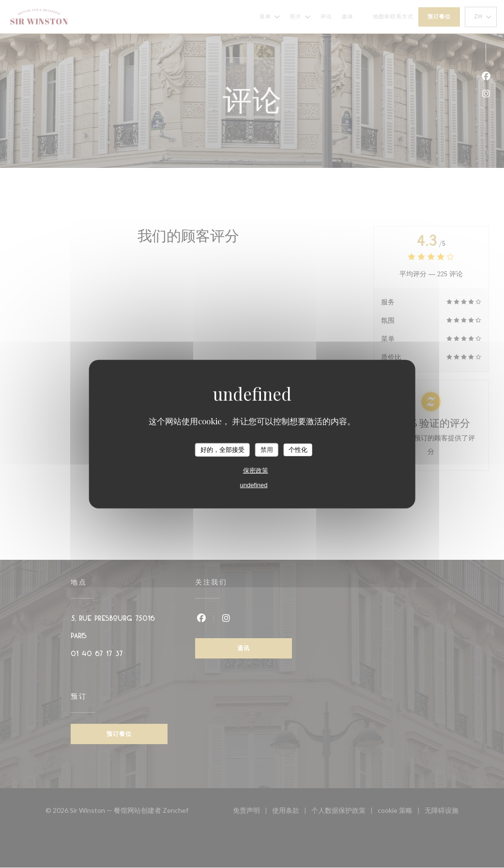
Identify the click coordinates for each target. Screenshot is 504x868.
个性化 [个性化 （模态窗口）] (298, 450)
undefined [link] (253, 485)
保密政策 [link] (256, 470)
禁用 (267, 450)
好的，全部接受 (222, 450)
